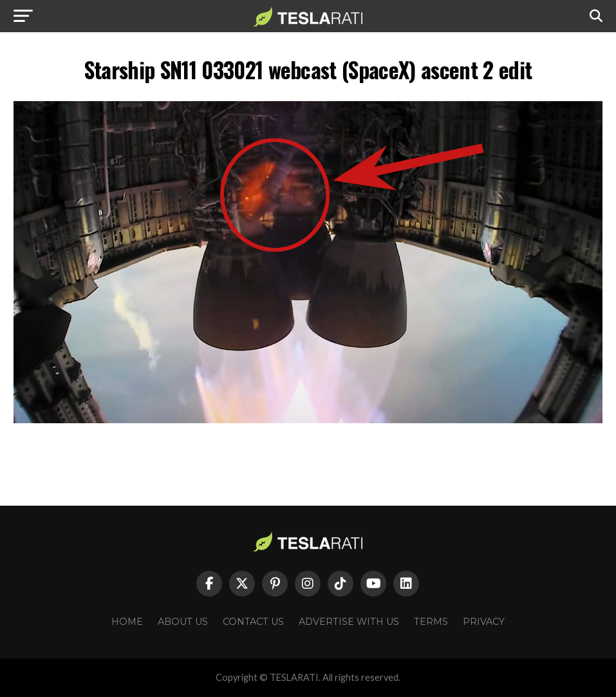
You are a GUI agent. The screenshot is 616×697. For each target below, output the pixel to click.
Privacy (484, 622)
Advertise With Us (349, 622)
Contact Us (253, 622)
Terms (431, 622)
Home (127, 622)
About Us (183, 622)
